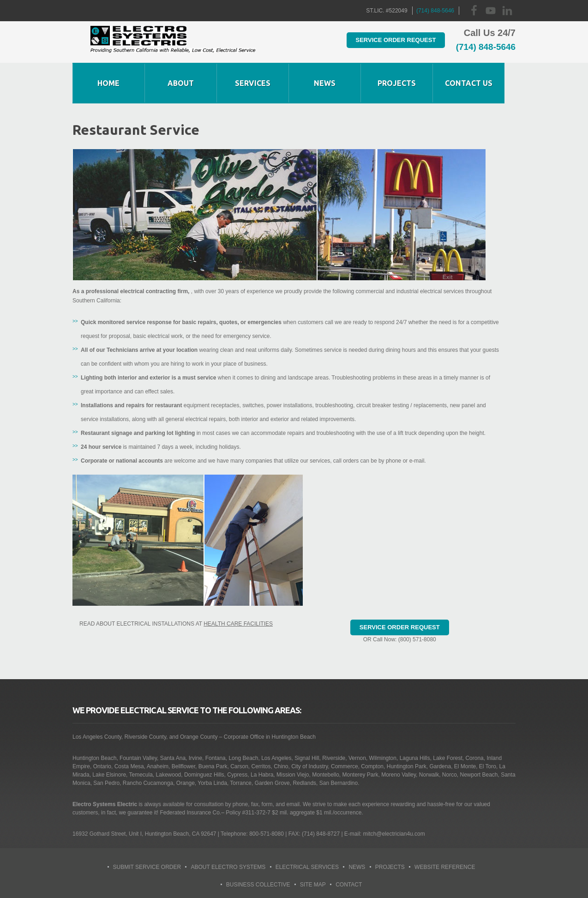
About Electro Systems (228, 867)
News (357, 867)
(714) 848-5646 (435, 11)
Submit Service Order (147, 867)
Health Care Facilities (238, 624)
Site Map (313, 885)
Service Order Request (386, 39)
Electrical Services (307, 867)
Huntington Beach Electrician (173, 42)
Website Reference (445, 867)
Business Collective (258, 885)
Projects (390, 867)
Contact (349, 885)
